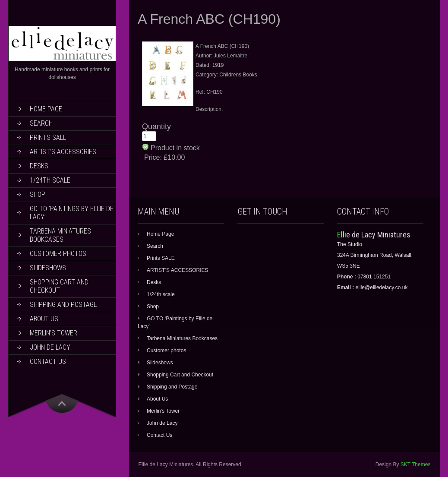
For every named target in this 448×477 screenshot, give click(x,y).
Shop (38, 194)
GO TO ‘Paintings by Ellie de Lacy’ (72, 213)
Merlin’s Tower (54, 333)
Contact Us (48, 362)
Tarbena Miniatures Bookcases (60, 235)
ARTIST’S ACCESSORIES (63, 152)
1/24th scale (50, 180)
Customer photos (58, 254)
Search (41, 123)
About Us (44, 319)
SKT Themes (416, 464)
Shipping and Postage (63, 305)
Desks (39, 166)
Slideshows (48, 268)
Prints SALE (48, 137)
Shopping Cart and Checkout (59, 286)
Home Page (46, 109)
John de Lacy (50, 347)
